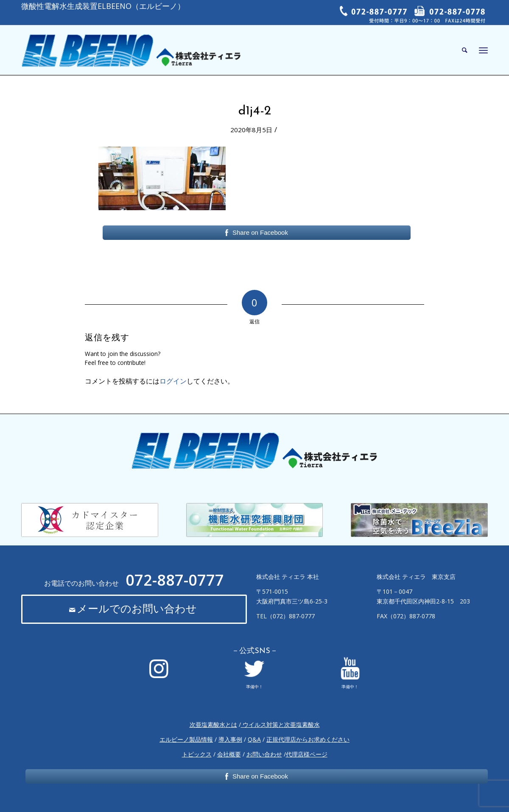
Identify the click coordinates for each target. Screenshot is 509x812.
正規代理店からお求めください (308, 739)
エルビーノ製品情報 (186, 739)
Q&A (254, 739)
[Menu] (483, 50)
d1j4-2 (255, 111)
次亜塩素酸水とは (213, 724)
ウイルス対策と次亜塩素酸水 (280, 724)
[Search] (465, 50)
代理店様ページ (307, 754)
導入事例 (230, 739)
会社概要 (229, 754)
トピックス (197, 754)
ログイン (173, 381)
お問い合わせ (264, 754)
